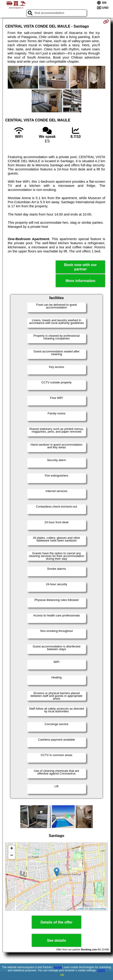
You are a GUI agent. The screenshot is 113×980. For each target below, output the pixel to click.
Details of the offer (56, 922)
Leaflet (80, 909)
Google (58, 967)
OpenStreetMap (98, 909)
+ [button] (12, 849)
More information (81, 281)
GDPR (101, 970)
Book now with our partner (81, 267)
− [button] (12, 856)
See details (56, 940)
